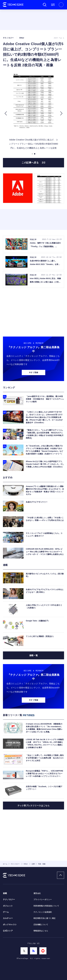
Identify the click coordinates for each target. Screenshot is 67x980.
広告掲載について (41, 925)
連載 (5, 893)
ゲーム (6, 912)
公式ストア (8, 931)
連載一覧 (33, 655)
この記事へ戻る (33, 163)
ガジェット (8, 906)
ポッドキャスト (10, 925)
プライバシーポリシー (43, 900)
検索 (45, 5)
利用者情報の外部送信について (46, 906)
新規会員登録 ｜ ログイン (61, 5)
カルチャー (8, 918)
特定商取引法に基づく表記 (45, 918)
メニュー (53, 5)
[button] (6, 113)
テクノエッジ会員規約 (43, 912)
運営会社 (37, 893)
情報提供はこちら (41, 931)
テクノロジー (9, 900)
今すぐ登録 (33, 372)
